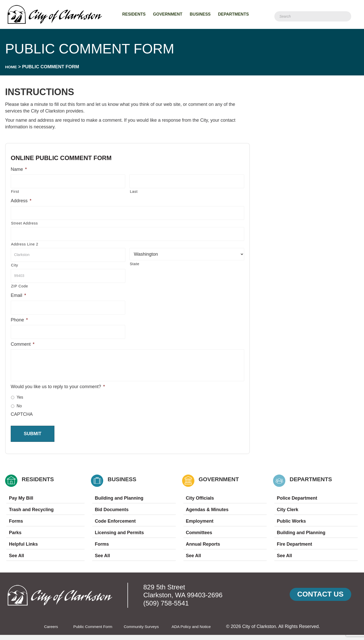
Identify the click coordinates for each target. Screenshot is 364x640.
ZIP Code (20, 283)
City (15, 263)
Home (12, 67)
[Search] (313, 16)
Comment (23, 340)
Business (200, 14)
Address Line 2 (25, 242)
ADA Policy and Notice (199, 632)
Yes (20, 402)
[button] (320, 599)
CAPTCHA (22, 419)
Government (168, 14)
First (15, 191)
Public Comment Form (88, 632)
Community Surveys (143, 632)
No (19, 411)
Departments (234, 14)
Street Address (24, 222)
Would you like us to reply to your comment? (58, 392)
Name (19, 169)
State (134, 262)
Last (134, 191)
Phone (19, 316)
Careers (41, 632)
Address (21, 200)
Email (18, 293)
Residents (134, 14)
